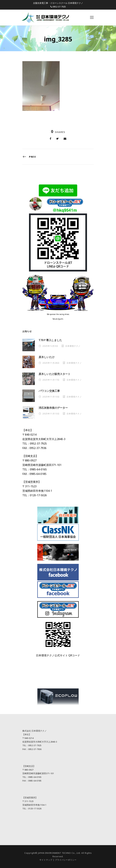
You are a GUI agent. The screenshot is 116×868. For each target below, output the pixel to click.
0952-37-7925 (59, 7)
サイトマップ (46, 860)
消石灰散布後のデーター (53, 408)
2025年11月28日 (51, 363)
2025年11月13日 (51, 397)
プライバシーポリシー (66, 860)
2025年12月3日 (50, 346)
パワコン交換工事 (49, 391)
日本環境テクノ (73, 346)
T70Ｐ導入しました (50, 340)
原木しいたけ (47, 357)
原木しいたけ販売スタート (55, 374)
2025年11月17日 (51, 380)
